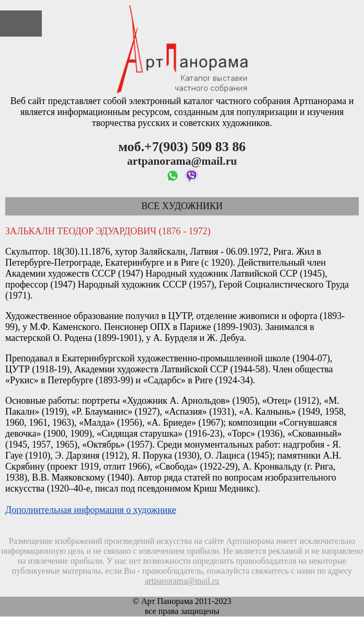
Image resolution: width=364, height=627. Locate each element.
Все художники (182, 206)
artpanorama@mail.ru (182, 581)
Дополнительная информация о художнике (91, 510)
